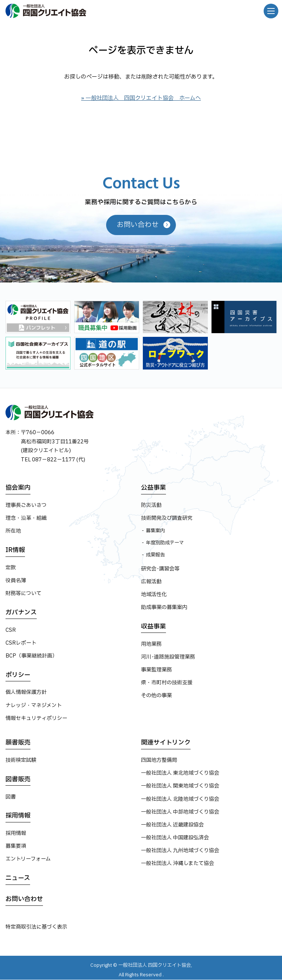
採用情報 (18, 816)
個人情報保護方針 (26, 693)
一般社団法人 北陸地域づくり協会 (180, 799)
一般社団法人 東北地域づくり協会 (180, 773)
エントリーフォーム (28, 859)
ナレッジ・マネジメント (34, 705)
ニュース (18, 878)
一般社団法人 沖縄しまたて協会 (178, 864)
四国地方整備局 (159, 760)
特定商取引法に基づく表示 (36, 927)
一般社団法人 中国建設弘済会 (175, 838)
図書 (11, 797)
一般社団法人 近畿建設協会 (172, 825)
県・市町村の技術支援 (167, 683)
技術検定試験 (21, 760)
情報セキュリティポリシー (36, 718)
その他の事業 (156, 696)
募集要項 (16, 846)
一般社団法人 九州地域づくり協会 (180, 851)
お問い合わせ (24, 899)
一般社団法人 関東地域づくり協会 (180, 786)
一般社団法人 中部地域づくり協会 (180, 812)
